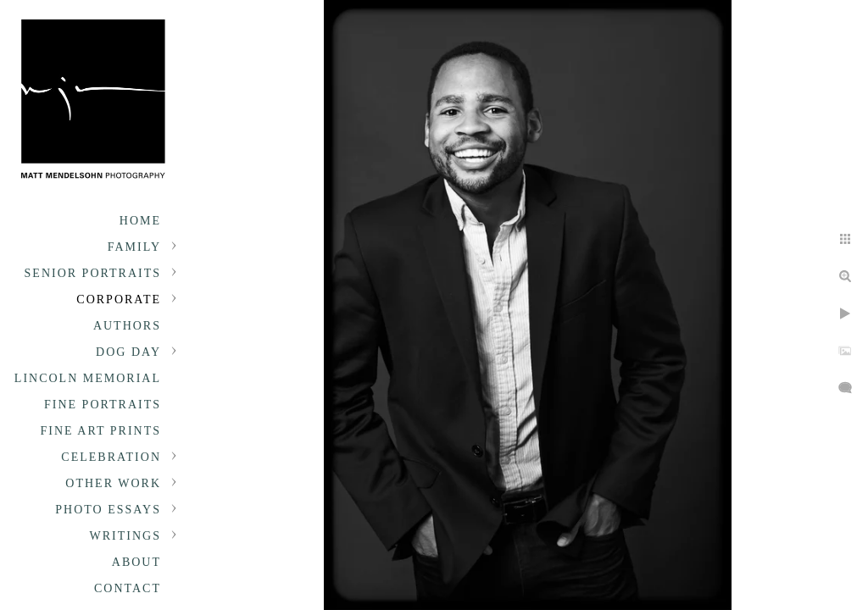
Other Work (113, 483)
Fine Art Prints (101, 431)
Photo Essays (108, 510)
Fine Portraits (103, 405)
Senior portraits (93, 273)
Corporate (119, 299)
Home (140, 221)
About (136, 562)
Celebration (111, 457)
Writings (125, 536)
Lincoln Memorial (88, 378)
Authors (127, 326)
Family (134, 247)
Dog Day (128, 352)
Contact (128, 588)
